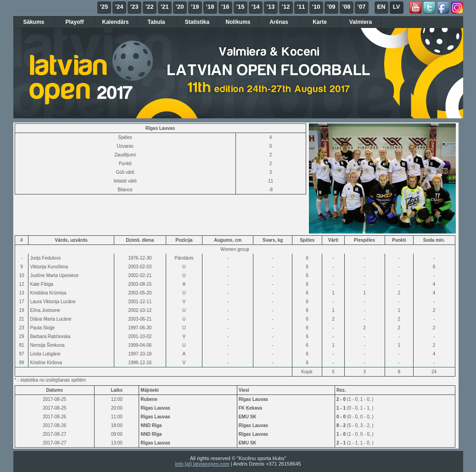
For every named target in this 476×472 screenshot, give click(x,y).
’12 (286, 7)
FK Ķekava (250, 408)
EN (381, 7)
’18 (210, 7)
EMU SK (248, 417)
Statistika (197, 22)
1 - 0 (342, 434)
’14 (255, 7)
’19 (195, 7)
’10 (316, 7)
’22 (149, 7)
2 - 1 (342, 443)
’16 (225, 7)
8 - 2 (342, 425)
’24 (119, 7)
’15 (240, 7)
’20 (179, 7)
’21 (164, 7)
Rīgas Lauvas (253, 399)
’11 (301, 7)
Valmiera (361, 22)
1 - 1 (342, 408)
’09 (331, 7)
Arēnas (279, 22)
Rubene (149, 399)
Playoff (74, 22)
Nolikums (238, 22)
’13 (270, 7)
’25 (104, 7)
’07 (361, 7)
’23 (134, 7)
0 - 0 (342, 417)
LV (397, 7)
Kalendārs (115, 22)
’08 (346, 7)
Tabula (157, 22)
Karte (320, 22)
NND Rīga (151, 425)
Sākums (34, 22)
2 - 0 (342, 399)
